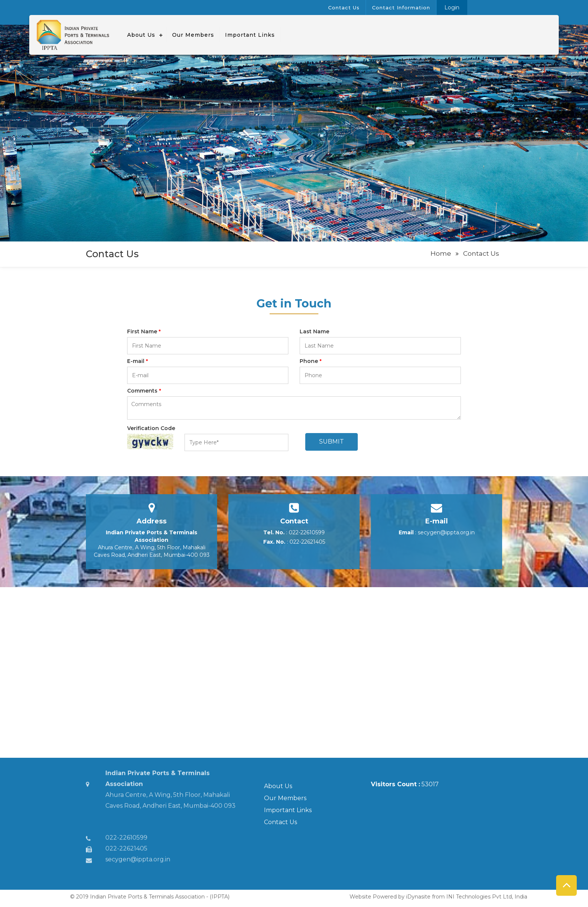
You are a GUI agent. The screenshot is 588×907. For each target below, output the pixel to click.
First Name (144, 331)
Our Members (285, 798)
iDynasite (418, 894)
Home (441, 253)
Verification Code (151, 428)
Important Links (288, 810)
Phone (311, 361)
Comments (144, 391)
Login (452, 7)
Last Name (314, 331)
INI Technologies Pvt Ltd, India (487, 894)
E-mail (138, 361)
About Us (278, 786)
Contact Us (280, 822)
